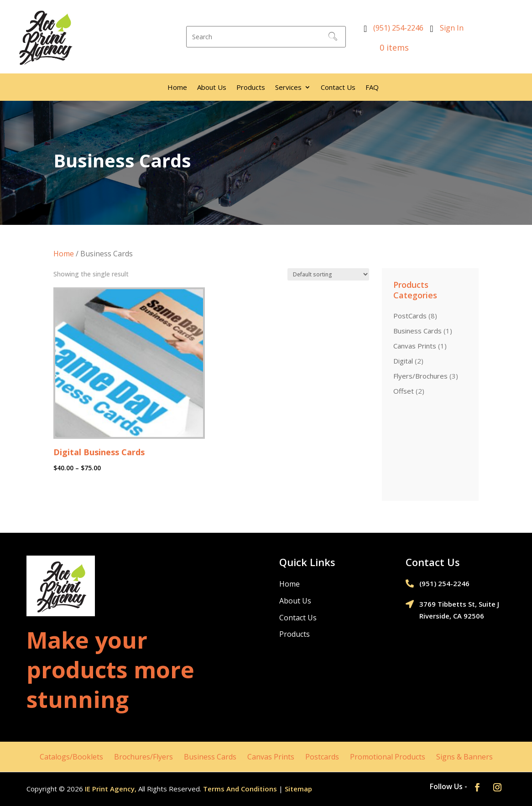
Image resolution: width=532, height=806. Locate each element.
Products (251, 88)
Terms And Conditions (240, 789)
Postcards (322, 757)
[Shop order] (328, 274)
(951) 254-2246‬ (398, 28)
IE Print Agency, (111, 789)
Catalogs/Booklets (71, 757)
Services (288, 88)
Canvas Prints (271, 757)
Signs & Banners (464, 757)
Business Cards (210, 757)
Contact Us (338, 88)
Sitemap (298, 789)
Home (177, 88)
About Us (212, 88)
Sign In (452, 28)
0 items (389, 47)
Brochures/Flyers (143, 757)
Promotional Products (388, 757)
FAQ (372, 88)
